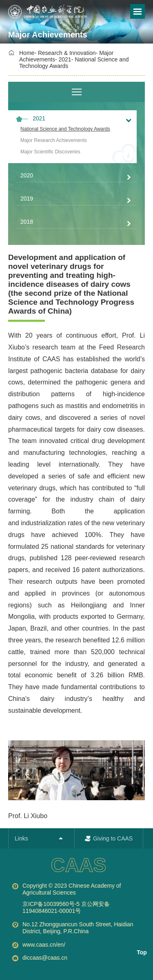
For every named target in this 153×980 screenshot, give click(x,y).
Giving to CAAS (113, 838)
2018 (27, 222)
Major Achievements (48, 35)
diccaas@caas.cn (45, 958)
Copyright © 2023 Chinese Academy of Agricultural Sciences (84, 899)
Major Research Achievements (54, 140)
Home (27, 53)
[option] (55, 12)
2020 (27, 175)
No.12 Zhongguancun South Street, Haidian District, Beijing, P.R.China (78, 928)
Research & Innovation (67, 53)
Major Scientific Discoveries (50, 152)
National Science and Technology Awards (65, 129)
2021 (65, 59)
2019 (27, 199)
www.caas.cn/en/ (44, 945)
